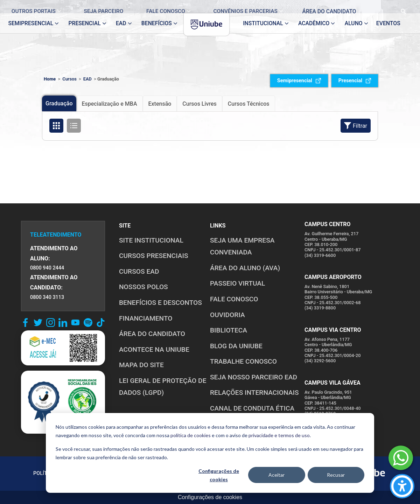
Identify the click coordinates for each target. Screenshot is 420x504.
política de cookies (191, 435)
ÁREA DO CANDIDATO (152, 334)
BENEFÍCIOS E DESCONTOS (160, 303)
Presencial (355, 81)
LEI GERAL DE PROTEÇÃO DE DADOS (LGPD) (163, 387)
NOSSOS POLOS (143, 287)
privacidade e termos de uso (279, 435)
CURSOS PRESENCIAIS (154, 256)
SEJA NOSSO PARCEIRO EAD (254, 377)
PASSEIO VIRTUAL (237, 283)
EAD (87, 79)
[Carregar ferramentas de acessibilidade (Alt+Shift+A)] (402, 486)
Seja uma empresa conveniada (242, 246)
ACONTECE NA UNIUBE (154, 349)
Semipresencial (299, 81)
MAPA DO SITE (141, 365)
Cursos (69, 79)
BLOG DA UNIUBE (236, 346)
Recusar (336, 475)
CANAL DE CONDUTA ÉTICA (252, 408)
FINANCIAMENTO (146, 318)
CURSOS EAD (139, 271)
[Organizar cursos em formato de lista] (74, 126)
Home (50, 79)
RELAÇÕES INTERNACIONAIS (254, 393)
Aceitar (276, 475)
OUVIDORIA (227, 315)
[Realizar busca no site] (398, 7)
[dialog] (210, 453)
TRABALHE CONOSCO (243, 361)
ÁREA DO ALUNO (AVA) (245, 268)
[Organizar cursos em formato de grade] (56, 126)
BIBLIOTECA (229, 330)
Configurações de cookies (219, 475)
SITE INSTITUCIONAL (151, 240)
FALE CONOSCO (234, 299)
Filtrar (356, 126)
